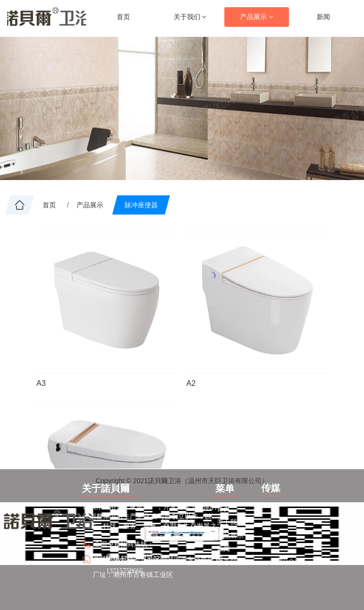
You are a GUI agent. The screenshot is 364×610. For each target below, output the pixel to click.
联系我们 (230, 562)
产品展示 (257, 17)
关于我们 (190, 17)
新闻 (323, 17)
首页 (123, 17)
